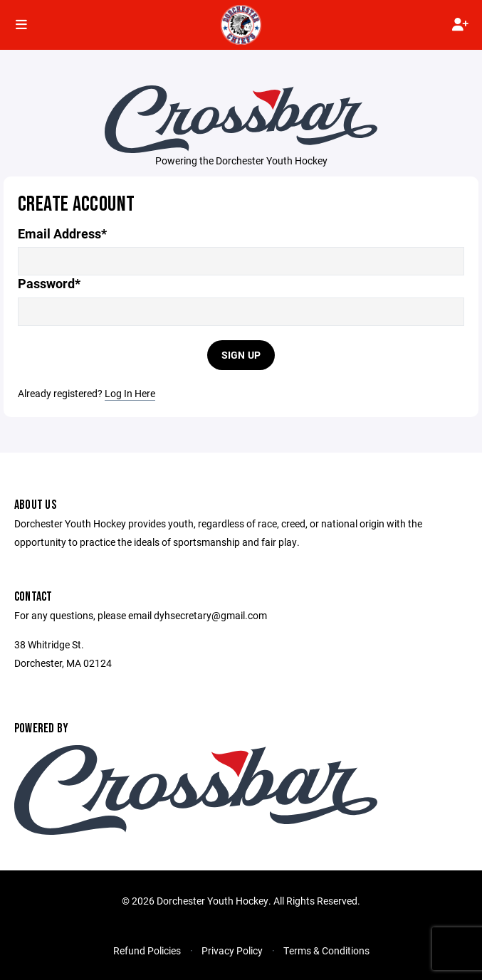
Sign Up (241, 355)
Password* (49, 284)
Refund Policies (147, 950)
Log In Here (130, 393)
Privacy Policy (232, 950)
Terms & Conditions (326, 950)
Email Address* (62, 234)
